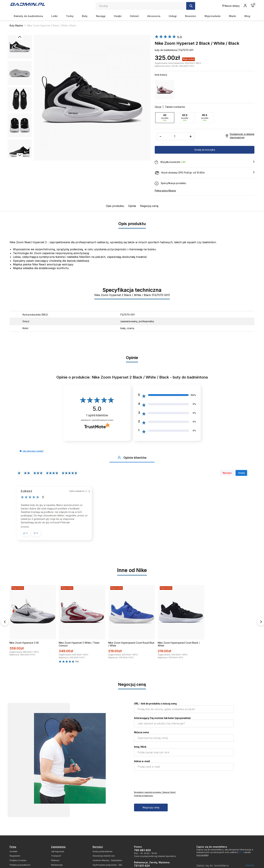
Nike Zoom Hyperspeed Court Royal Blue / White (131, 647)
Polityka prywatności (144, 798)
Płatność (55, 863)
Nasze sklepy (231, 6)
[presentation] (160, 783)
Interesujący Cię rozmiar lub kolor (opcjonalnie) (162, 721)
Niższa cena (141, 735)
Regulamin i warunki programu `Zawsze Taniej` (155, 795)
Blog (247, 16)
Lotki (54, 16)
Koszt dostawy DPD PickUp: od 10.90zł (205, 173)
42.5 (185, 117)
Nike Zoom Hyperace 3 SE (24, 645)
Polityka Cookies (18, 863)
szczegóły (202, 858)
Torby (70, 16)
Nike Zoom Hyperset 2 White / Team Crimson (79, 647)
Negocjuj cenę (149, 206)
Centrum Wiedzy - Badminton (107, 863)
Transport (56, 858)
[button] (21, 451)
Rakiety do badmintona (28, 16)
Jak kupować (58, 854)
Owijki (118, 16)
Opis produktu (115, 206)
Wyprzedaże (212, 16)
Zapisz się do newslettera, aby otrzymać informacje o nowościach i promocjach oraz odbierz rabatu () (225, 855)
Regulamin (15, 858)
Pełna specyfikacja (165, 190)
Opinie (132, 206)
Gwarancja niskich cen (104, 858)
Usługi (173, 16)
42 (165, 117)
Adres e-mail (142, 764)
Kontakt (13, 854)
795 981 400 (142, 853)
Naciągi (101, 16)
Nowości (191, 16)
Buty (85, 16)
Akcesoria (154, 16)
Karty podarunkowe (103, 854)
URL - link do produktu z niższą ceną (155, 706)
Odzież (134, 16)
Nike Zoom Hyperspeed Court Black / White (179, 647)
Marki (233, 16)
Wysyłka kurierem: (205, 162)
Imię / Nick (140, 749)
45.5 (205, 117)
